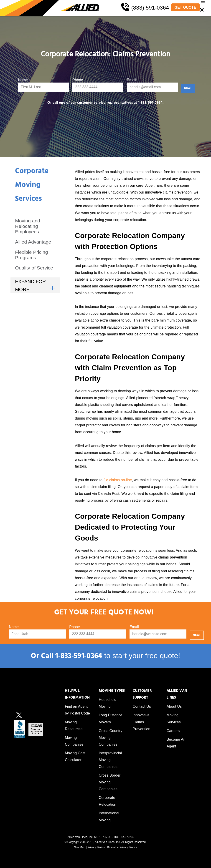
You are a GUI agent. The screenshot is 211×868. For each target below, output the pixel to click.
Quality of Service (34, 268)
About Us (174, 706)
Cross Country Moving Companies (111, 738)
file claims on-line (118, 480)
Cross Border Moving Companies (110, 782)
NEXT (188, 88)
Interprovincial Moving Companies (110, 760)
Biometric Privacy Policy (122, 847)
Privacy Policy (96, 847)
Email (131, 80)
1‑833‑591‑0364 (79, 657)
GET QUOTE (185, 7)
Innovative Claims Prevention (142, 722)
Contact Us (142, 706)
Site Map (80, 847)
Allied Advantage (33, 242)
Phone (78, 80)
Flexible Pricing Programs (31, 255)
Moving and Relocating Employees (28, 226)
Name (23, 80)
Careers (173, 731)
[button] (203, 4)
